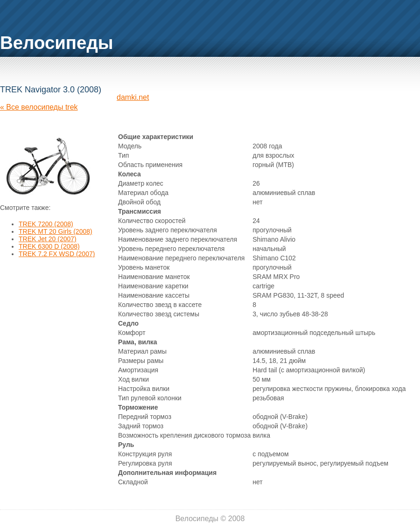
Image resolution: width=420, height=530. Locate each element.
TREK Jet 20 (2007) (48, 239)
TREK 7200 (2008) (46, 224)
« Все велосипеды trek (39, 107)
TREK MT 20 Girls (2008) (56, 231)
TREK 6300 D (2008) (49, 246)
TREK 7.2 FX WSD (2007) (57, 254)
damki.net (133, 97)
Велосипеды (57, 43)
